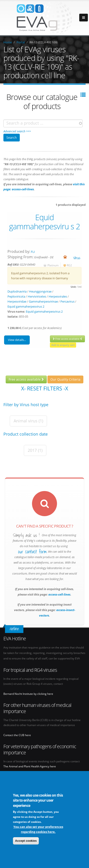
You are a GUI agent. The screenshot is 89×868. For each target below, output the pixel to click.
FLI (33, 252)
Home (8, 42)
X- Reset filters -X (45, 388)
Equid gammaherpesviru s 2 (44, 222)
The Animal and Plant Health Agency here (30, 766)
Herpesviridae (17, 301)
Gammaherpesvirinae (43, 301)
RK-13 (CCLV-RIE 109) (43, 42)
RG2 (69, 265)
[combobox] (43, 123)
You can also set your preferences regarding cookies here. (38, 830)
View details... (17, 340)
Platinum (53, 265)
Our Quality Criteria (65, 379)
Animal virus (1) (28, 421)
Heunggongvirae (40, 291)
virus (77, 258)
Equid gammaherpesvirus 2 (26, 306)
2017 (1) (35, 450)
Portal (21, 42)
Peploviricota (16, 296)
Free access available (67, 339)
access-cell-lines (59, 594)
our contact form (32, 552)
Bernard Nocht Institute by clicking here (28, 694)
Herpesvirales (58, 296)
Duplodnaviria (17, 291)
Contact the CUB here (17, 735)
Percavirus (67, 301)
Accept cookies (26, 841)
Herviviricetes (37, 296)
